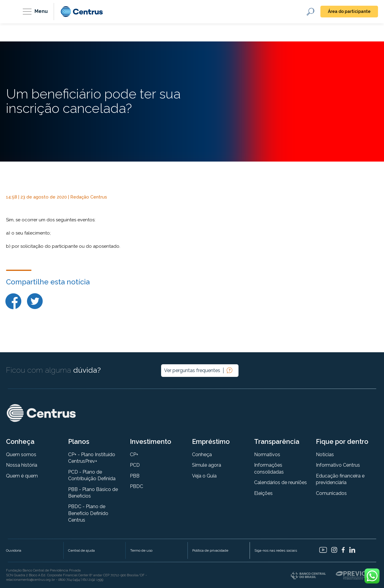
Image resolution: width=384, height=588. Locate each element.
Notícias (325, 455)
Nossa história (22, 465)
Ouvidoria (14, 550)
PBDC (136, 486)
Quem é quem (22, 476)
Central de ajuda (81, 550)
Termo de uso (141, 550)
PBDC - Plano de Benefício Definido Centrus (88, 513)
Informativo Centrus (338, 465)
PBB (135, 476)
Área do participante (349, 11)
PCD (135, 465)
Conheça (202, 455)
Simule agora (207, 465)
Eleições (263, 493)
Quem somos (21, 455)
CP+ (134, 455)
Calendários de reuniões (280, 482)
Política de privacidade (210, 550)
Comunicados (331, 493)
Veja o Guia (204, 476)
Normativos (267, 455)
